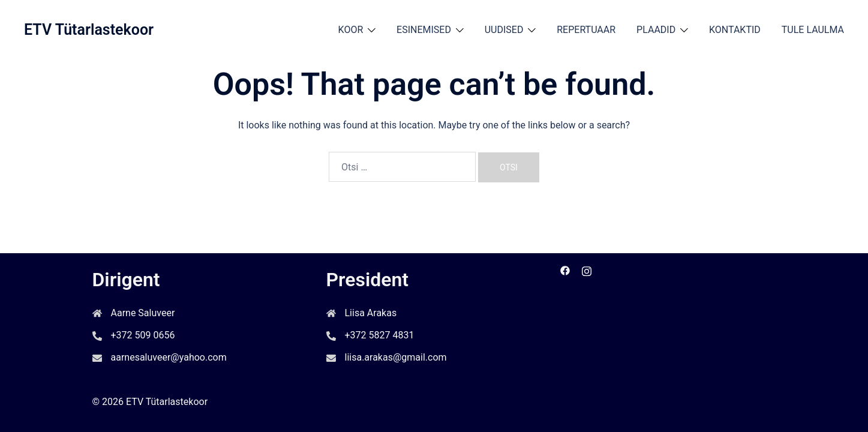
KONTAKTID (735, 30)
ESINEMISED (424, 30)
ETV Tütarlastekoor (89, 30)
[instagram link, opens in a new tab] (587, 270)
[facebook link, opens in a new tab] (565, 270)
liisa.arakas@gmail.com (396, 357)
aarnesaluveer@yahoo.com (169, 357)
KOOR (351, 30)
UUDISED (504, 30)
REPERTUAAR (586, 30)
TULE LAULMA (813, 30)
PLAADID (656, 30)
